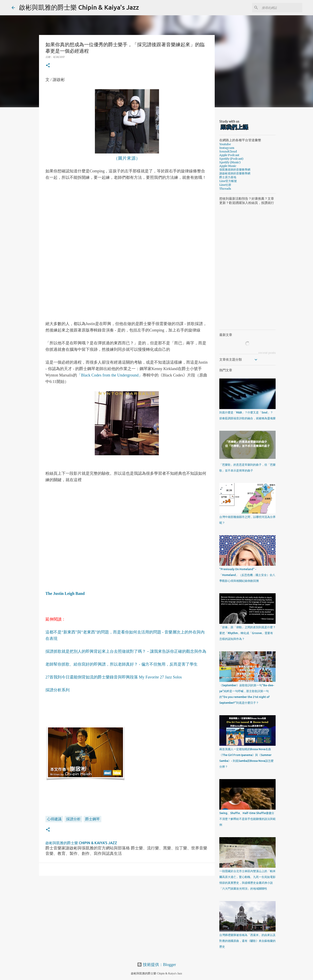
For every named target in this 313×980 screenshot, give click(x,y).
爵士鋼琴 (92, 819)
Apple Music (228, 166)
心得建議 (54, 819)
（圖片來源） (127, 158)
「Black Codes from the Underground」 (110, 375)
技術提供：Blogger (156, 965)
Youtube (225, 144)
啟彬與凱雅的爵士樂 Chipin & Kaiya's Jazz (79, 7)
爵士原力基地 (228, 177)
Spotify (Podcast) (231, 159)
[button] (48, 66)
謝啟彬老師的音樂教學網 (235, 173)
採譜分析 (73, 819)
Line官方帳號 (228, 181)
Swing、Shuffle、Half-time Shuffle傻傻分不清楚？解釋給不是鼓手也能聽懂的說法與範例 (247, 819)
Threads (225, 189)
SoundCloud (228, 151)
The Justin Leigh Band (65, 593)
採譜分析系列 (57, 690)
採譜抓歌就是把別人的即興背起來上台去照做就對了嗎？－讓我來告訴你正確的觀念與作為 (126, 651)
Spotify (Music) (230, 162)
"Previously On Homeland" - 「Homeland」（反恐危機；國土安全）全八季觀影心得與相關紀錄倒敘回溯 (247, 575)
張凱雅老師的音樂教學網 (235, 170)
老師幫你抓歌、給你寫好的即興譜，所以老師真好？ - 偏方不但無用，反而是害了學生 (122, 664)
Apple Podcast (229, 155)
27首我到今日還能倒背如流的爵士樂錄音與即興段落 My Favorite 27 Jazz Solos (114, 677)
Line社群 (225, 185)
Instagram (227, 148)
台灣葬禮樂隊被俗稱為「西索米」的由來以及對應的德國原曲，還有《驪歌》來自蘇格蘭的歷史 (247, 941)
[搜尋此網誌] (281, 8)
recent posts (267, 353)
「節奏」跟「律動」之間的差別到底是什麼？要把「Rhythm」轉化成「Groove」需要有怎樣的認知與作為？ (247, 633)
